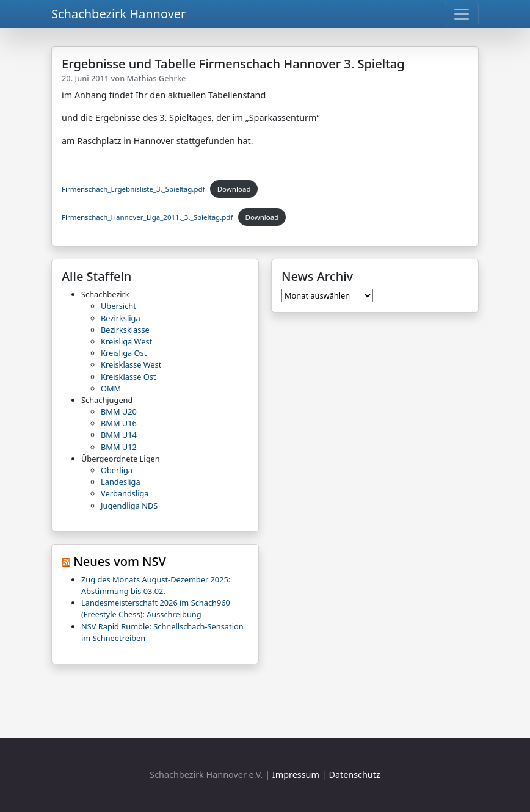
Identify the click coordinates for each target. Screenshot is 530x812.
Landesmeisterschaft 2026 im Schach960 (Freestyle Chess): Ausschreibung (156, 608)
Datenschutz (354, 774)
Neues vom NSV (120, 561)
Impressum (296, 774)
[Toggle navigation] (462, 14)
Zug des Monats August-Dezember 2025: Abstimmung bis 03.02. (156, 585)
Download (234, 189)
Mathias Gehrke (157, 78)
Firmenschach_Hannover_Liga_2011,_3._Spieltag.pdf (147, 217)
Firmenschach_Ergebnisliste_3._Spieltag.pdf (133, 189)
